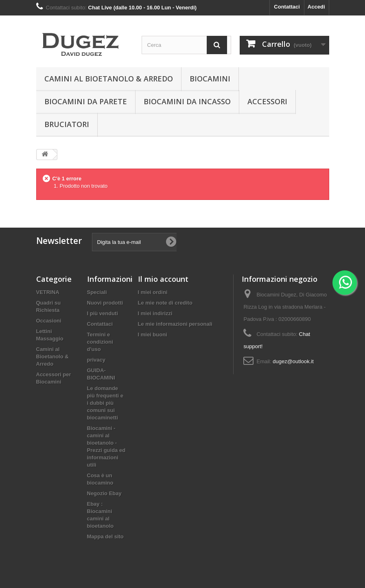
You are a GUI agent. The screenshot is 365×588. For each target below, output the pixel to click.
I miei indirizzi (155, 313)
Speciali (97, 292)
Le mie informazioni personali (175, 324)
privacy (96, 360)
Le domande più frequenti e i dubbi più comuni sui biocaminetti (105, 403)
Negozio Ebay (104, 493)
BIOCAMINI (210, 79)
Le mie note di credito (165, 303)
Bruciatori (67, 124)
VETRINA (48, 292)
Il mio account (163, 279)
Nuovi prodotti (105, 303)
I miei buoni (153, 335)
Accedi (316, 7)
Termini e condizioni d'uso (100, 342)
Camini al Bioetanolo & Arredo (109, 79)
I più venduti (103, 313)
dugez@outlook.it (293, 361)
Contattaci (287, 7)
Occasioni (49, 321)
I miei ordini (153, 292)
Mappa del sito (105, 536)
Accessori (267, 101)
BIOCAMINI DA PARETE (86, 101)
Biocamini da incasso (187, 101)
